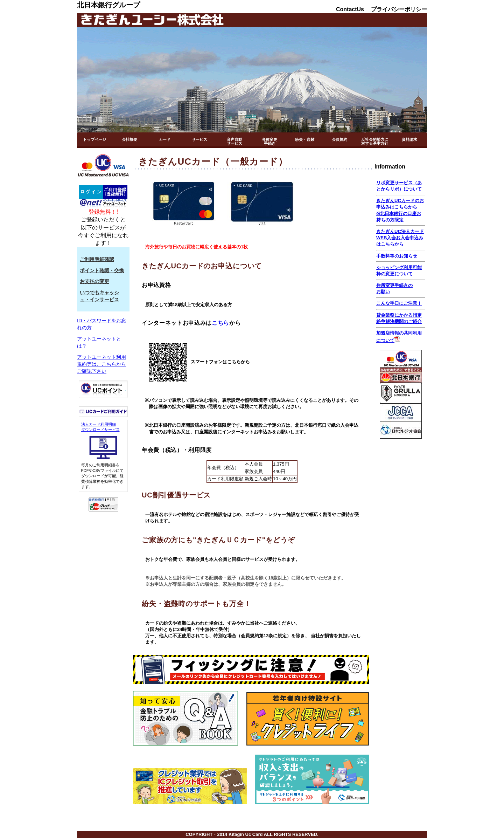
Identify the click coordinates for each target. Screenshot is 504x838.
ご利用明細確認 (97, 259)
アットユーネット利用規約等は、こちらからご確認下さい (101, 364)
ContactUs (350, 9)
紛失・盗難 (305, 139)
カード (165, 139)
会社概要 (129, 139)
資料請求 (409, 139)
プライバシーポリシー (399, 9)
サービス (199, 139)
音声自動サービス (234, 141)
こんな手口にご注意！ (399, 303)
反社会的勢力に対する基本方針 (375, 141)
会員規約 (339, 139)
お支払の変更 (94, 281)
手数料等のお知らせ (397, 256)
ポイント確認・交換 (102, 270)
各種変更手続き (269, 141)
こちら (220, 323)
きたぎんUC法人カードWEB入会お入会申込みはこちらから (400, 238)
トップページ (94, 139)
